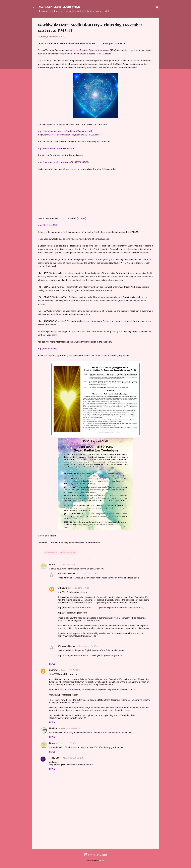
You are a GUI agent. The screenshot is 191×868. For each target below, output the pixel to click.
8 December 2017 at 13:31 (67, 743)
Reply (52, 664)
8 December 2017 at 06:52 (70, 670)
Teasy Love (55, 758)
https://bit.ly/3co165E (48, 225)
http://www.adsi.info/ (47, 349)
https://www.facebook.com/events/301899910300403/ (63, 162)
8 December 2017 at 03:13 (67, 565)
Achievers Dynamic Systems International (90, 50)
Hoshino (53, 728)
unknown (62, 588)
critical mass (51, 553)
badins (102, 860)
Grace (52, 564)
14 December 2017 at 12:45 (73, 758)
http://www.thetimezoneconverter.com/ (56, 148)
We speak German (67, 573)
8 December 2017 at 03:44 (88, 574)
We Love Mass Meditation (59, 7)
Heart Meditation (68, 553)
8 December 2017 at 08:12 (69, 728)
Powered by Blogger (96, 855)
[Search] (157, 8)
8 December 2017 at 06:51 (79, 588)
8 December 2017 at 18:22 (88, 646)
